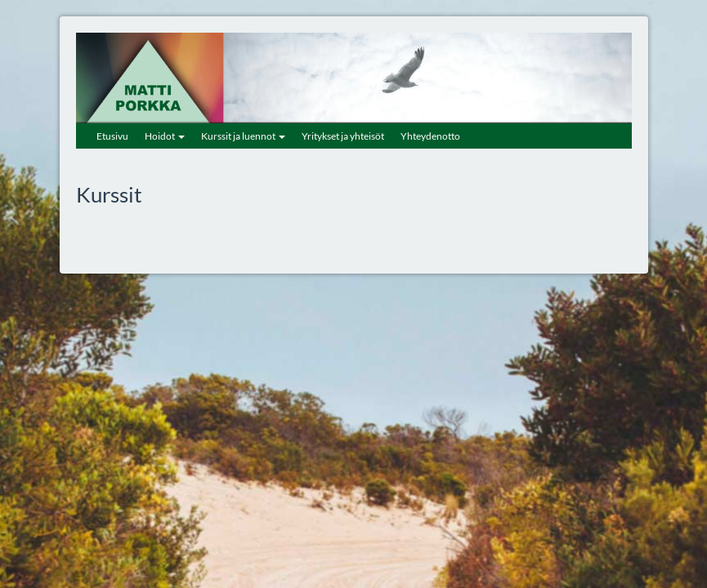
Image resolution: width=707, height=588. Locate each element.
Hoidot (165, 136)
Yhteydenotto (430, 136)
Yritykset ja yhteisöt (343, 136)
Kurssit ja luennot (243, 136)
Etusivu (112, 136)
